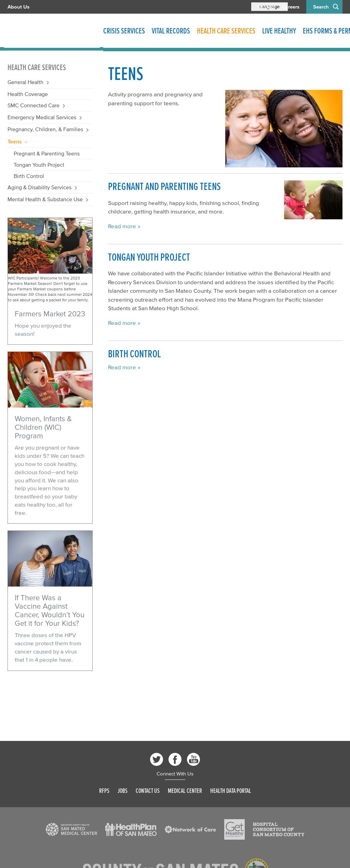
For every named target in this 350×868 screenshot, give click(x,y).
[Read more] (50, 260)
